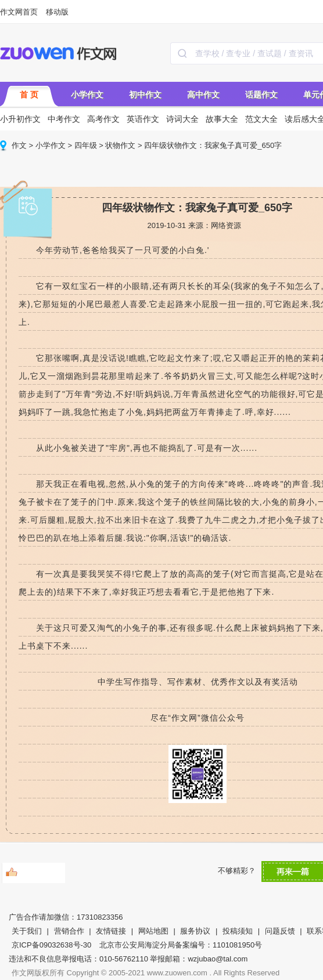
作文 (19, 145)
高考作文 (103, 119)
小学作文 (87, 95)
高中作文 (203, 95)
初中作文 (145, 95)
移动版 (57, 12)
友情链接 (111, 931)
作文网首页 (19, 12)
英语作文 (143, 119)
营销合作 (69, 931)
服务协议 (195, 931)
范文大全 (261, 119)
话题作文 (261, 95)
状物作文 (120, 145)
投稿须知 (238, 931)
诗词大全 (182, 119)
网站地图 (153, 931)
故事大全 (222, 119)
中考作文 (64, 119)
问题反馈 (280, 931)
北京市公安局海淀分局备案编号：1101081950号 (181, 945)
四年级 (86, 145)
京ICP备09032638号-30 (51, 945)
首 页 (29, 95)
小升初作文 (20, 119)
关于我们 (27, 931)
